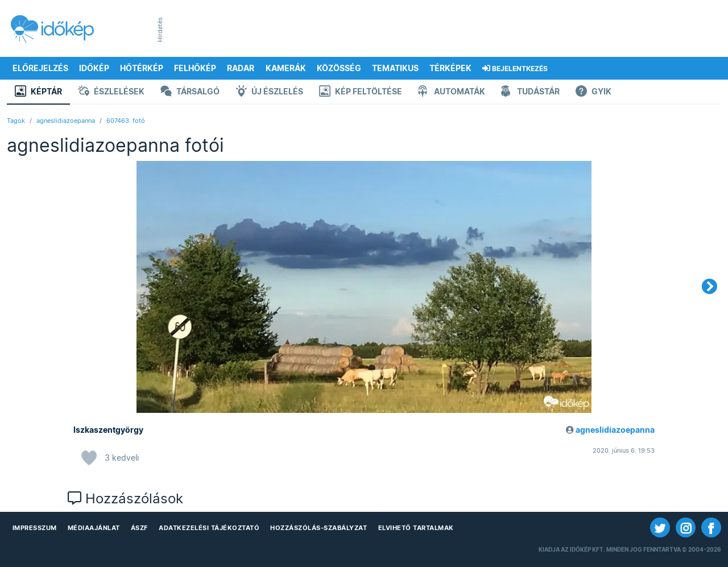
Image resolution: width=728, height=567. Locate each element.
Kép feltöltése (361, 92)
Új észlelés (269, 92)
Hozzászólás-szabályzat (318, 528)
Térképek (450, 68)
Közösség (339, 68)
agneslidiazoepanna (66, 121)
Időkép (94, 68)
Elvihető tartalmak (416, 528)
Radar (241, 68)
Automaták (452, 92)
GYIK (593, 92)
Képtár (38, 92)
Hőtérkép (142, 68)
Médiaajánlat (94, 528)
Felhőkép (195, 68)
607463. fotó (126, 121)
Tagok (16, 121)
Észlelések (111, 92)
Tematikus (395, 68)
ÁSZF (139, 528)
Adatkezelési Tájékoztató (209, 528)
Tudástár (530, 92)
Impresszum (35, 528)
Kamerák (286, 68)
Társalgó (190, 92)
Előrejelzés (40, 68)
